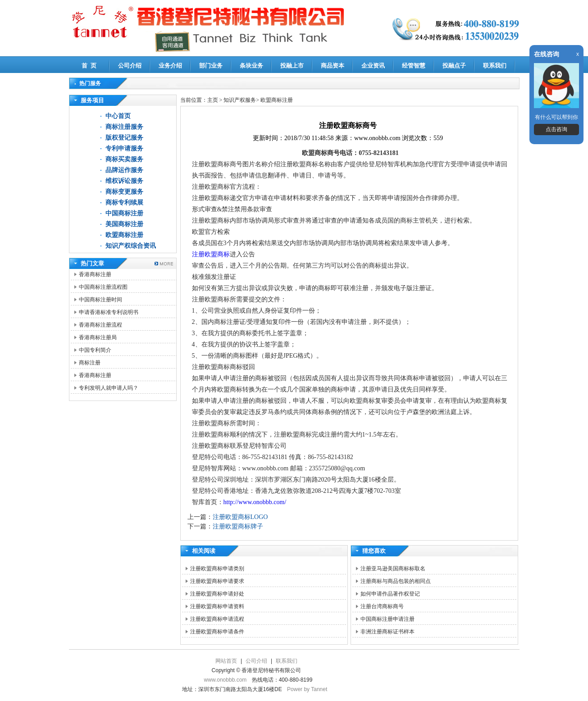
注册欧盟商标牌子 (238, 526)
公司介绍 (130, 66)
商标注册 (90, 363)
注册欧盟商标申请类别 (217, 569)
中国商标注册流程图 (103, 287)
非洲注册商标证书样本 (387, 632)
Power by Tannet (307, 689)
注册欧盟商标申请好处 (217, 594)
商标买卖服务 (124, 159)
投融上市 (292, 66)
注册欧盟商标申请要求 (217, 581)
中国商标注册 (124, 213)
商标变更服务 (124, 192)
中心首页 (118, 116)
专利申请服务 (124, 148)
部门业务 (211, 66)
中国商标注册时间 (100, 300)
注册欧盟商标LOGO (240, 517)
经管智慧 (414, 66)
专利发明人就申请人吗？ (109, 388)
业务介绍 (170, 66)
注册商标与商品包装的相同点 (396, 581)
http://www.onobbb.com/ (255, 502)
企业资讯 (373, 66)
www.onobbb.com (226, 680)
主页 (213, 100)
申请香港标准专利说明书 (109, 312)
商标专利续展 (124, 203)
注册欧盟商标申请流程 (217, 619)
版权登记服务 (124, 138)
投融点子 (454, 66)
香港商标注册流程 (100, 325)
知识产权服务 (240, 100)
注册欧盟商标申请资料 (217, 606)
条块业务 (251, 66)
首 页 (89, 66)
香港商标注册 (95, 274)
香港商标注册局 (98, 337)
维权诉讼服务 (124, 181)
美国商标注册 (124, 224)
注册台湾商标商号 (382, 606)
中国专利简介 (95, 350)
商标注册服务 (124, 127)
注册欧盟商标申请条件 (217, 632)
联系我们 (495, 66)
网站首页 (226, 661)
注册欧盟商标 (211, 254)
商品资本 (333, 66)
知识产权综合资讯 (131, 246)
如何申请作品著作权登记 (390, 594)
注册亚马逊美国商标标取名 (393, 569)
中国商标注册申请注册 (387, 619)
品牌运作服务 (124, 170)
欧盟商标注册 (124, 235)
